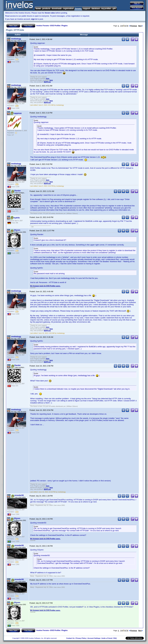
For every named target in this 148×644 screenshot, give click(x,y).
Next (141, 26)
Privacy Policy (81, 638)
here (48, 78)
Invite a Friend (107, 638)
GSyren (17, 230)
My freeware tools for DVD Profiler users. (45, 286)
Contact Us (70, 638)
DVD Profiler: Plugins (59, 26)
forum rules (50, 13)
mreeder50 (19, 495)
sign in (34, 19)
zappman (18, 113)
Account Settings (94, 638)
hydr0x (17, 218)
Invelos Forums (43, 26)
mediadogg (16, 39)
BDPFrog (47, 82)
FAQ (115, 638)
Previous (133, 26)
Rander (18, 191)
